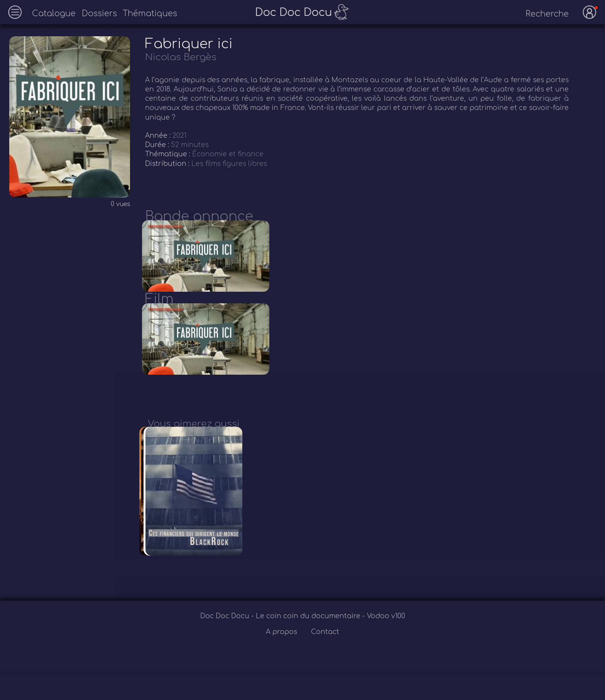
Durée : (158, 145)
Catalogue (54, 14)
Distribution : (168, 164)
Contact (325, 660)
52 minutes (190, 145)
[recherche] (541, 14)
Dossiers (99, 14)
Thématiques (150, 14)
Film (159, 308)
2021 (179, 136)
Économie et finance (228, 154)
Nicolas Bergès (181, 57)
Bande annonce (199, 216)
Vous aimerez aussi (194, 443)
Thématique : (169, 154)
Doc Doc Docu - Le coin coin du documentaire (281, 644)
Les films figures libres (229, 164)
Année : (159, 136)
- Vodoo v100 (384, 644)
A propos (282, 660)
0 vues (120, 204)
